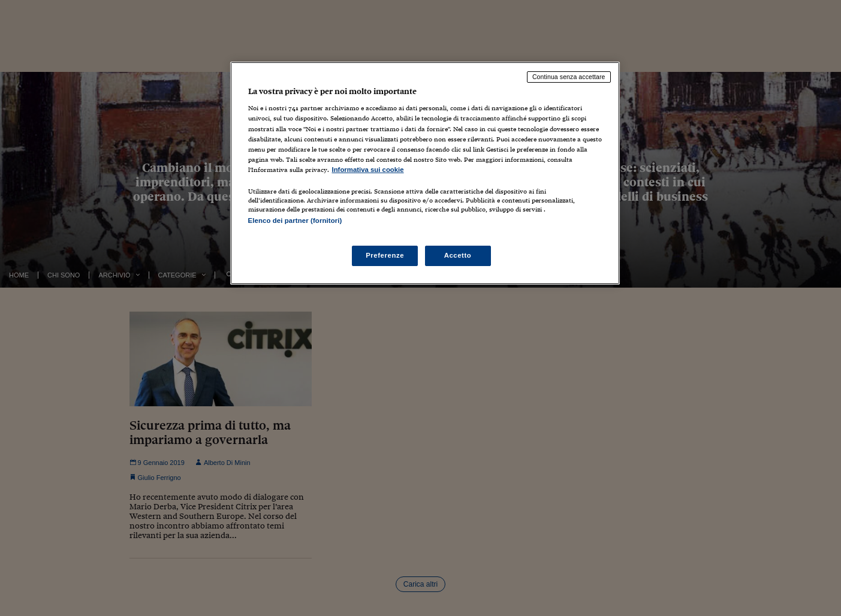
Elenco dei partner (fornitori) (295, 221)
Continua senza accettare (569, 77)
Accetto (458, 255)
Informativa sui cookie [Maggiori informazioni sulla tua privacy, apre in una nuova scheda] (368, 170)
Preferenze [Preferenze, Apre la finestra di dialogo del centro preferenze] (385, 255)
